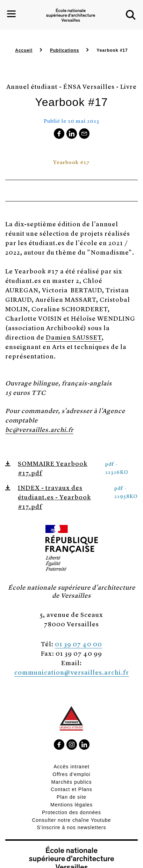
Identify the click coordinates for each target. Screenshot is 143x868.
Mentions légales (71, 805)
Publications (65, 50)
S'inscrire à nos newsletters (72, 827)
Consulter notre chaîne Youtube (71, 820)
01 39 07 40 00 (78, 644)
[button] (131, 15)
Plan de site (71, 797)
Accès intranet (71, 767)
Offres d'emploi (71, 774)
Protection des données (71, 812)
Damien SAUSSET (74, 337)
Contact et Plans (71, 789)
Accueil (24, 50)
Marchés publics (71, 782)
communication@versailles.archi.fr (72, 672)
